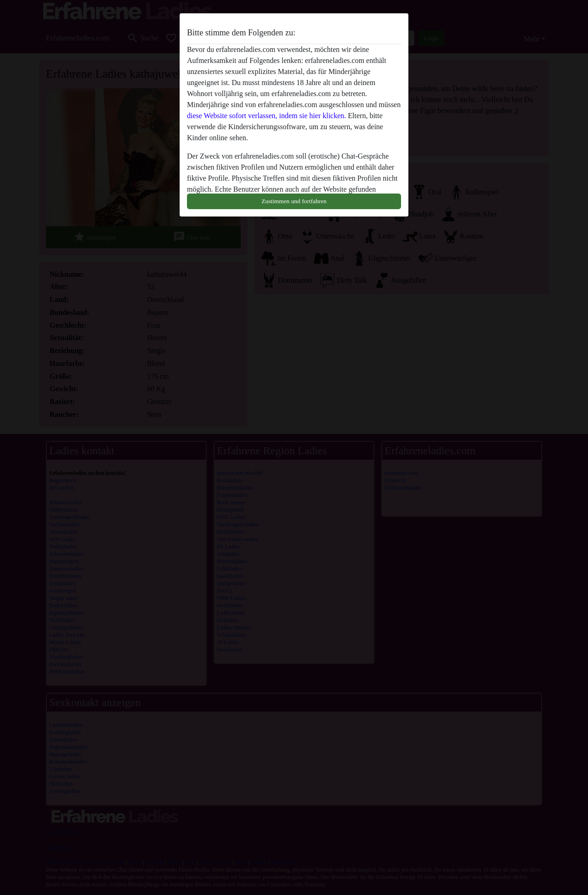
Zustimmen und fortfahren (294, 201)
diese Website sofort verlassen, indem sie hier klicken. (266, 116)
